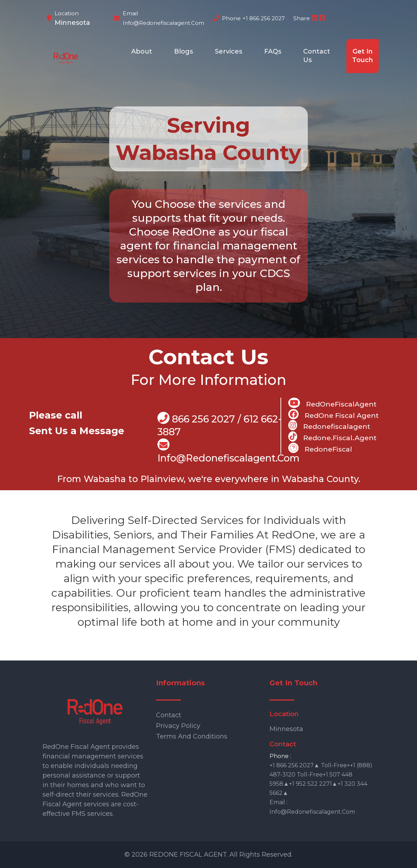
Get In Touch (363, 56)
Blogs (184, 51)
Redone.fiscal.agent (332, 437)
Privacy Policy (178, 726)
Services (229, 51)
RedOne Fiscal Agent (333, 414)
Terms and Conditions (192, 736)
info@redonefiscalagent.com (163, 23)
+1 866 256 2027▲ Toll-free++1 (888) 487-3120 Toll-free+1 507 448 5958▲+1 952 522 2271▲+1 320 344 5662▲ (321, 779)
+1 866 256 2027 (264, 18)
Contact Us (317, 56)
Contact (169, 715)
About (142, 51)
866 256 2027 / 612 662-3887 (220, 425)
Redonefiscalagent (329, 425)
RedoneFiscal (320, 448)
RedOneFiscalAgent (332, 403)
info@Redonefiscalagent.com (229, 451)
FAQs (273, 51)
